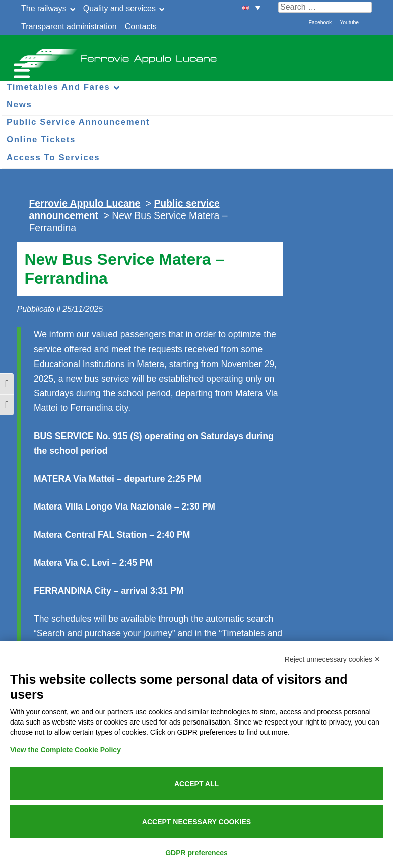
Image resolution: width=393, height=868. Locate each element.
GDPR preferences (196, 853)
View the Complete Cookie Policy (65, 750)
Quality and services (119, 8)
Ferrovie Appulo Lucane (196, 55)
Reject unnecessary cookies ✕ (333, 659)
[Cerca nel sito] (325, 7)
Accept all (196, 784)
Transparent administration (69, 26)
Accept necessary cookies (196, 822)
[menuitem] (251, 7)
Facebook (320, 22)
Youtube (349, 22)
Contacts (141, 26)
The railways (44, 8)
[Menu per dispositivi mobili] (20, 69)
